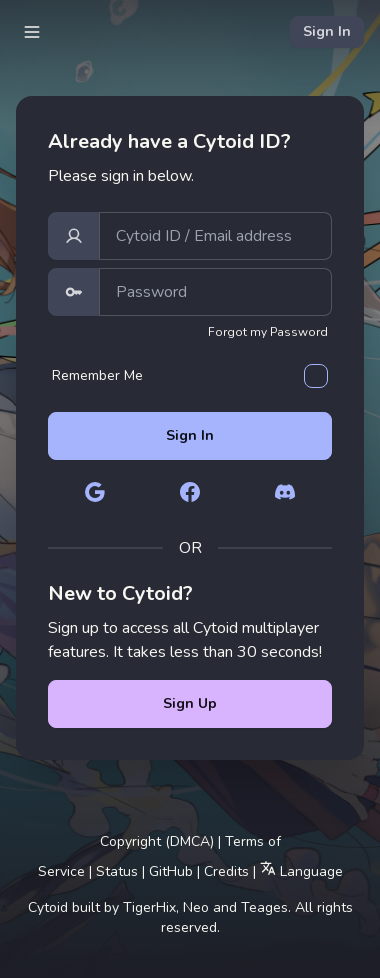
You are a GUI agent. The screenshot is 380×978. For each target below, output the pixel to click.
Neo (196, 907)
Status (117, 871)
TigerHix (149, 907)
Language (301, 870)
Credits (226, 871)
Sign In (327, 31)
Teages (264, 907)
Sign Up (190, 703)
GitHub (171, 871)
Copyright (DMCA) (157, 841)
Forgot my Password (268, 332)
